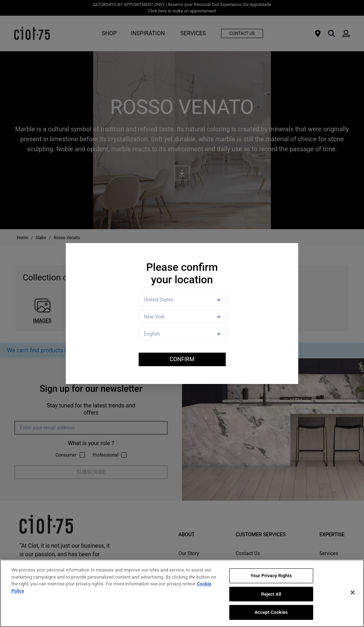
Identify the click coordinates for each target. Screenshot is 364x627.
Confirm (182, 359)
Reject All (271, 594)
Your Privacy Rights (271, 576)
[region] (182, 593)
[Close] (353, 592)
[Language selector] (182, 334)
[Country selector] (182, 300)
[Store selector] (182, 317)
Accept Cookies (271, 612)
